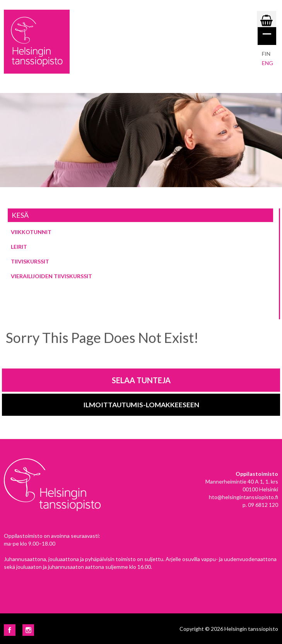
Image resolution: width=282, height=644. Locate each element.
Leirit (19, 247)
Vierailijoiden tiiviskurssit (51, 276)
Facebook (10, 630)
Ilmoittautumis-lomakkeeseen (141, 405)
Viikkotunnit (31, 232)
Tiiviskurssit (30, 261)
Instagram (28, 630)
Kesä (20, 215)
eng (267, 63)
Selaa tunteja (141, 380)
